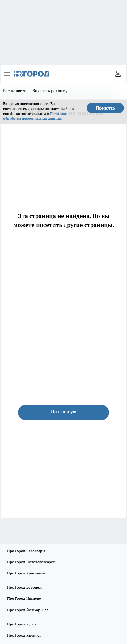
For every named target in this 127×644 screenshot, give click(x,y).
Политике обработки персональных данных (35, 116)
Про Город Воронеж (24, 587)
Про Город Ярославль (26, 573)
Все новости (15, 91)
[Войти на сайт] (118, 74)
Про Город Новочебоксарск (31, 562)
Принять (105, 108)
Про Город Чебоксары (26, 551)
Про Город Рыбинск (24, 635)
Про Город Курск (22, 624)
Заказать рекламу (50, 91)
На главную (64, 412)
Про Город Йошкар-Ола (28, 610)
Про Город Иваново (24, 598)
